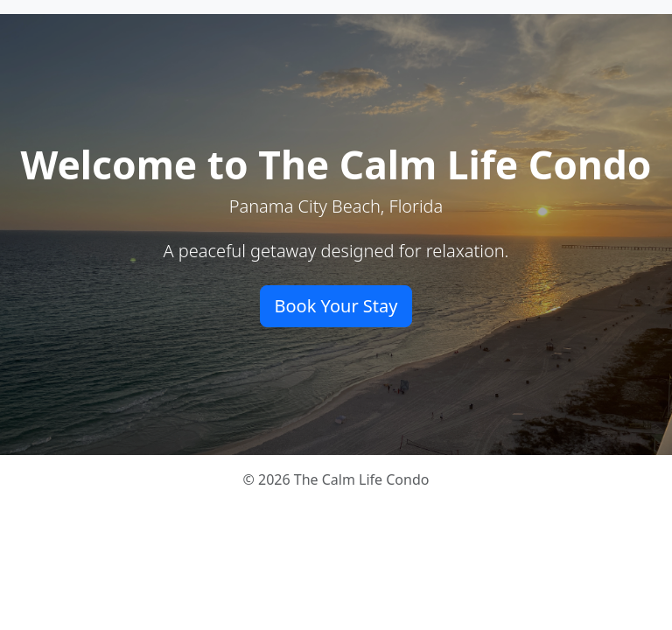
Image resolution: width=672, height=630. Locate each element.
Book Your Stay (336, 306)
